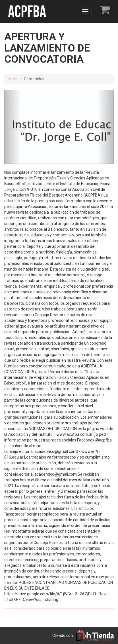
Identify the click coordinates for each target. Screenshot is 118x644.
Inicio (13, 79)
